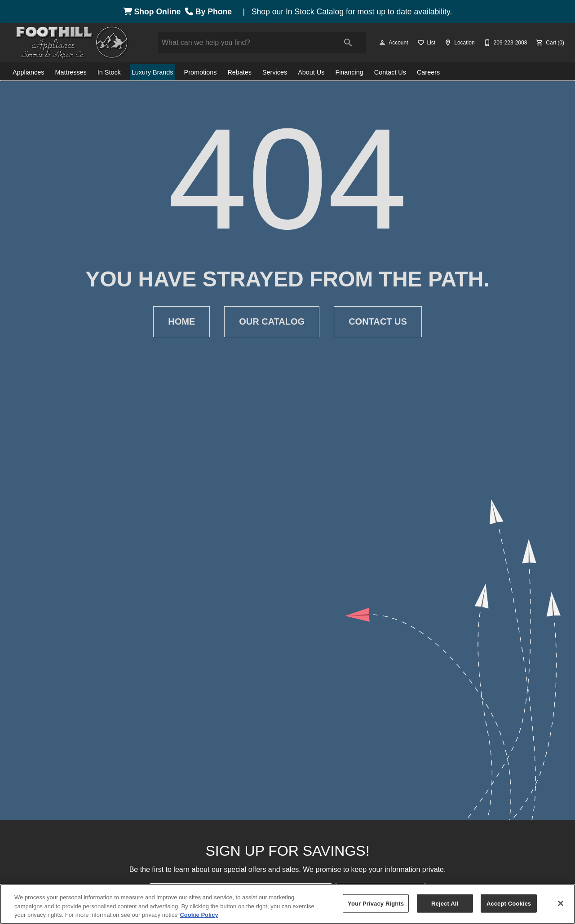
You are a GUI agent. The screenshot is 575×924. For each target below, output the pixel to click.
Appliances (28, 72)
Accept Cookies (509, 903)
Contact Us (390, 72)
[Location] (458, 43)
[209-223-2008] (505, 43)
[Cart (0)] (549, 43)
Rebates (239, 72)
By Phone (211, 12)
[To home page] (72, 43)
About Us (311, 72)
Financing (349, 72)
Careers (428, 72)
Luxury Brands (153, 72)
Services (275, 72)
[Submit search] (348, 43)
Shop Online (154, 12)
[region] (287, 904)
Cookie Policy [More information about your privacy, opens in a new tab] (199, 915)
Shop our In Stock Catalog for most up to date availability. (352, 12)
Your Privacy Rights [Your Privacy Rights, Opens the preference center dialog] (376, 903)
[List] (426, 43)
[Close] (561, 903)
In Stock (109, 72)
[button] (382, 43)
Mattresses (71, 72)
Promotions (201, 72)
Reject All (445, 903)
